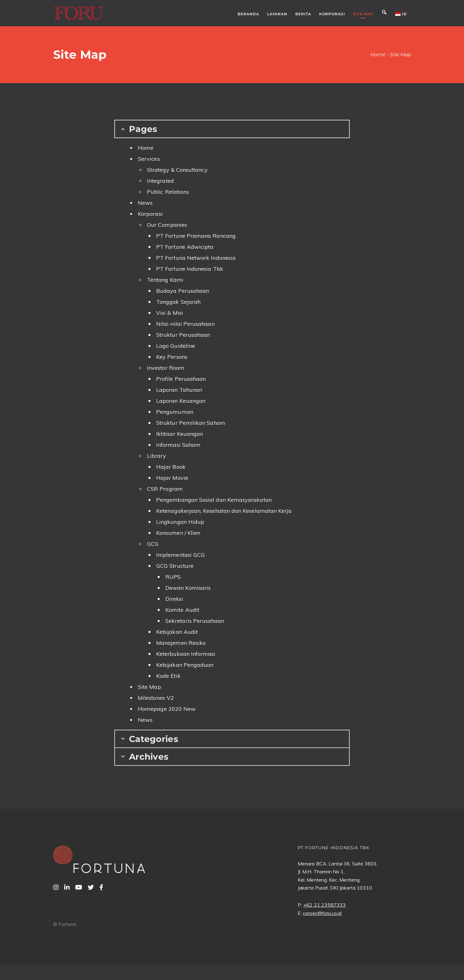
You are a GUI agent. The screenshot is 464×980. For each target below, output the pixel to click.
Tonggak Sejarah (178, 302)
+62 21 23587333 (324, 905)
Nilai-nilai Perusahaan (185, 324)
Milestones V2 (156, 698)
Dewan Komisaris (188, 588)
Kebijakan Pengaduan (185, 665)
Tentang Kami (165, 280)
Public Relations (168, 192)
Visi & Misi (170, 313)
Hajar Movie (172, 478)
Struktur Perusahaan (183, 335)
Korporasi (150, 214)
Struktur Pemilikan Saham (191, 423)
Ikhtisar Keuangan (180, 434)
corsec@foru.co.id (322, 913)
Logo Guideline (176, 346)
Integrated (160, 181)
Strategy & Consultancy (177, 170)
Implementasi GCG (180, 555)
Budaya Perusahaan (183, 291)
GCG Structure (175, 566)
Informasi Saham (178, 445)
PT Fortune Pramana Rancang (196, 236)
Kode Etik (168, 676)
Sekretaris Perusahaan (195, 621)
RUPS (173, 577)
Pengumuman (175, 412)
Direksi (174, 599)
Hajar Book (171, 467)
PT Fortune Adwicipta (185, 247)
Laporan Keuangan (181, 401)
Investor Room (166, 368)
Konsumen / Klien (178, 533)
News (145, 203)
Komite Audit (182, 610)
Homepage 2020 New (167, 709)
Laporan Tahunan (179, 390)
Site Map (149, 687)
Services (149, 159)
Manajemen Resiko (181, 643)
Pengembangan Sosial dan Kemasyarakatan (214, 500)
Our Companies (167, 225)
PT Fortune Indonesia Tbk (190, 269)
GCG (153, 544)
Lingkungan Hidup (180, 522)
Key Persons (172, 357)
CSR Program (165, 489)
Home (146, 148)
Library (157, 456)
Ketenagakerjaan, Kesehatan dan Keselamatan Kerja (224, 511)
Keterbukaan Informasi (186, 654)
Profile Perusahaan (181, 379)
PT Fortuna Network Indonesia (196, 258)
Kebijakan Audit (177, 632)
